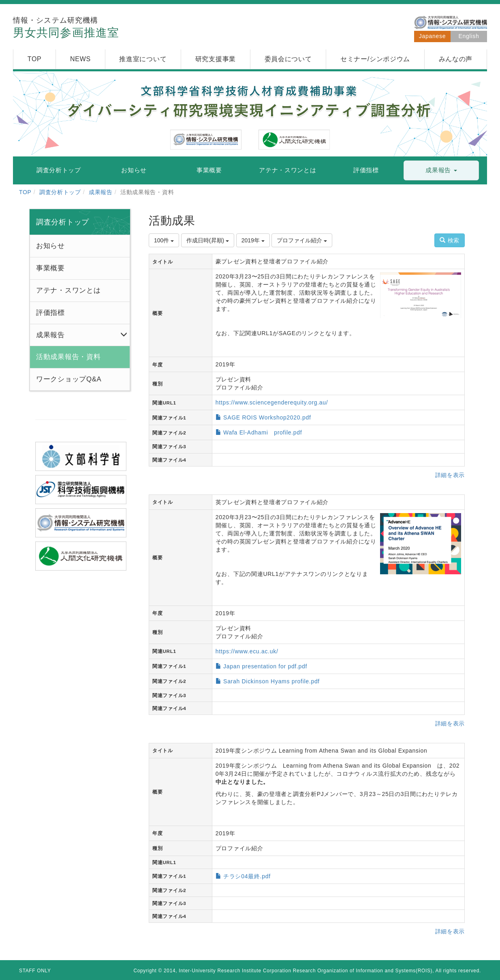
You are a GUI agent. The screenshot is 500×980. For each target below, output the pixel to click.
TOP (25, 192)
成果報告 (101, 192)
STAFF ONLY (35, 971)
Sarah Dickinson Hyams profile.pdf (271, 681)
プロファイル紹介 (302, 240)
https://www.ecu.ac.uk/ (247, 651)
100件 (164, 240)
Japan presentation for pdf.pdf (265, 666)
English (469, 36)
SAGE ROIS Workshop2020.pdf (267, 417)
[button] (441, 170)
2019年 (253, 240)
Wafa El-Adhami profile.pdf (263, 432)
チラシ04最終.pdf (247, 876)
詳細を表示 (450, 475)
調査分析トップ (60, 192)
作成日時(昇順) (208, 240)
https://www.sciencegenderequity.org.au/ (272, 402)
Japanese (432, 36)
